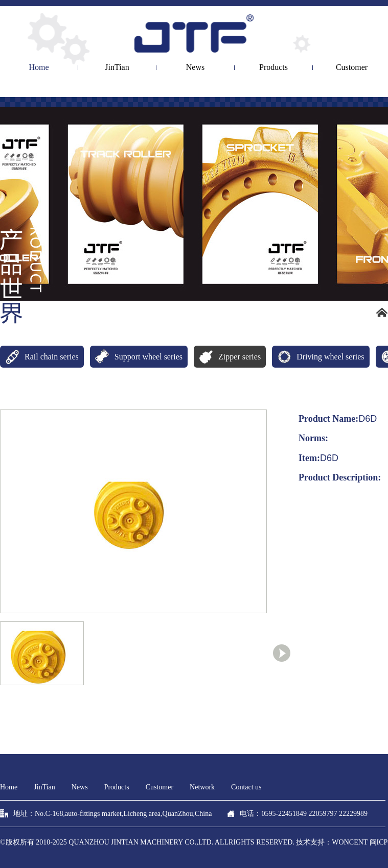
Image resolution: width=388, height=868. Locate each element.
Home (39, 68)
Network (202, 787)
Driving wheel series (318, 357)
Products (273, 68)
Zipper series (227, 357)
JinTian (117, 68)
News (195, 68)
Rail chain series (39, 357)
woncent (350, 842)
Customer (159, 787)
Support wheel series (136, 357)
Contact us (246, 787)
